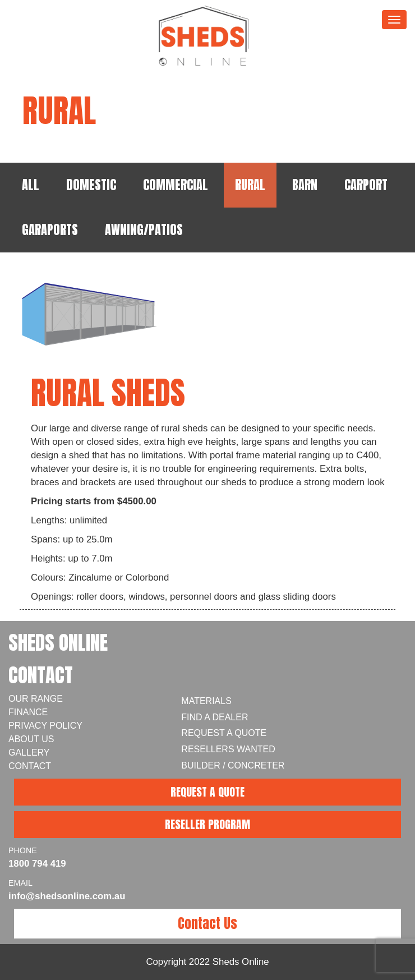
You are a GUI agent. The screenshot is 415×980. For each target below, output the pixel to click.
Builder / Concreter (233, 765)
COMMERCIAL (176, 185)
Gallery (29, 753)
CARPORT (366, 185)
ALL (31, 185)
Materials (206, 701)
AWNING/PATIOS (144, 230)
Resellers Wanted (228, 749)
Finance (28, 712)
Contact (30, 766)
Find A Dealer (215, 717)
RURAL (250, 185)
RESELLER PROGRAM (208, 824)
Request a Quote (224, 733)
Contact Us (208, 923)
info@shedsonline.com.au (67, 896)
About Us (31, 739)
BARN (305, 185)
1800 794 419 (37, 864)
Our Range (36, 699)
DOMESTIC (91, 185)
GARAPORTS (50, 230)
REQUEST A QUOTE (208, 792)
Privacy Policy (45, 726)
